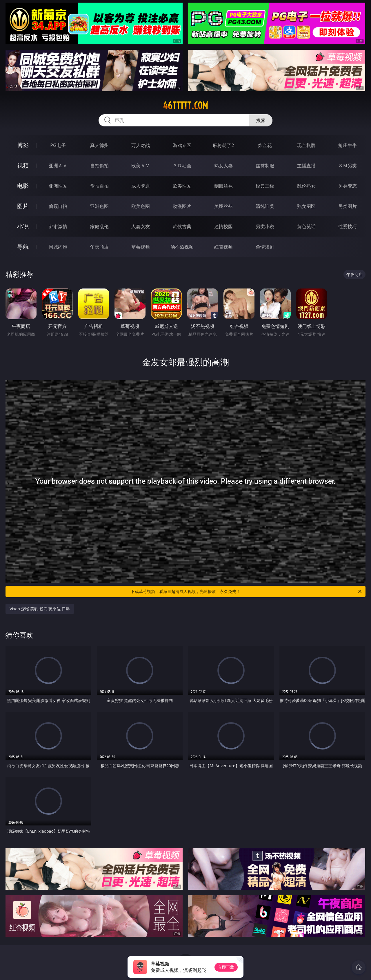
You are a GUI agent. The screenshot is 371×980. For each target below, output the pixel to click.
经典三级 (265, 186)
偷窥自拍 (58, 206)
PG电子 (58, 145)
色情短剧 (265, 247)
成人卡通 (141, 186)
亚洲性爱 (58, 186)
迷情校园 (223, 226)
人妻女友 (141, 226)
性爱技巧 (348, 226)
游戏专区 (182, 145)
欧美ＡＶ (141, 166)
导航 (23, 247)
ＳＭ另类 (348, 166)
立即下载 (226, 967)
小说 (23, 226)
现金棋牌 (306, 145)
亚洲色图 (99, 206)
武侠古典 (182, 226)
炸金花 (265, 145)
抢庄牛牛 (348, 145)
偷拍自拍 (99, 186)
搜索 (261, 120)
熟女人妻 (223, 166)
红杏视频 (223, 247)
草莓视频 (141, 247)
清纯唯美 (265, 206)
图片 (23, 206)
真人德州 (99, 145)
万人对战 (141, 145)
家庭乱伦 (99, 226)
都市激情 (58, 226)
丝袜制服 (265, 166)
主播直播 (306, 166)
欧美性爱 (182, 186)
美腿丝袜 (223, 206)
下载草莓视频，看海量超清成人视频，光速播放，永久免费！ (247, 591)
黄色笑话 (306, 226)
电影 (23, 186)
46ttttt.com (185, 106)
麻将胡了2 (223, 145)
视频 (23, 165)
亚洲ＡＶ (58, 166)
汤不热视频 (182, 247)
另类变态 (348, 186)
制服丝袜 (223, 186)
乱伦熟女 (306, 186)
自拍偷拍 (99, 166)
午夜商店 (99, 247)
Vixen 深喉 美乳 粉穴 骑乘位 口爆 (40, 609)
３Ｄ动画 (182, 166)
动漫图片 (182, 206)
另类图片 (348, 206)
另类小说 (265, 226)
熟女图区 (306, 206)
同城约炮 (58, 247)
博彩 (23, 145)
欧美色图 (141, 206)
